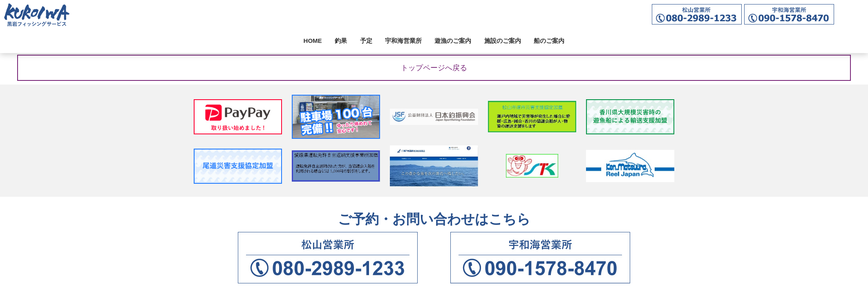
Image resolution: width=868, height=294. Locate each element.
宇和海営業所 (403, 41)
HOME (313, 41)
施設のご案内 (503, 41)
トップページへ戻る (434, 68)
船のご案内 (549, 41)
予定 (366, 41)
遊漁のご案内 (453, 41)
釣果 (341, 41)
